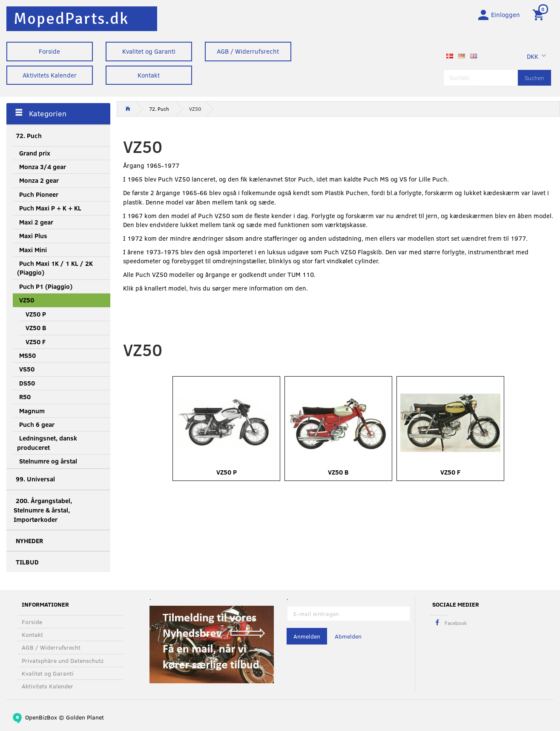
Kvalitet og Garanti (149, 51)
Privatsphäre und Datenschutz (63, 660)
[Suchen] (534, 78)
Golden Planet (85, 717)
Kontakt (149, 75)
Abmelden (348, 636)
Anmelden (307, 636)
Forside (49, 51)
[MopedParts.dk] (71, 19)
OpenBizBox (41, 717)
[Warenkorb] (540, 14)
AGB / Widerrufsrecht (248, 51)
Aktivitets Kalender (50, 75)
